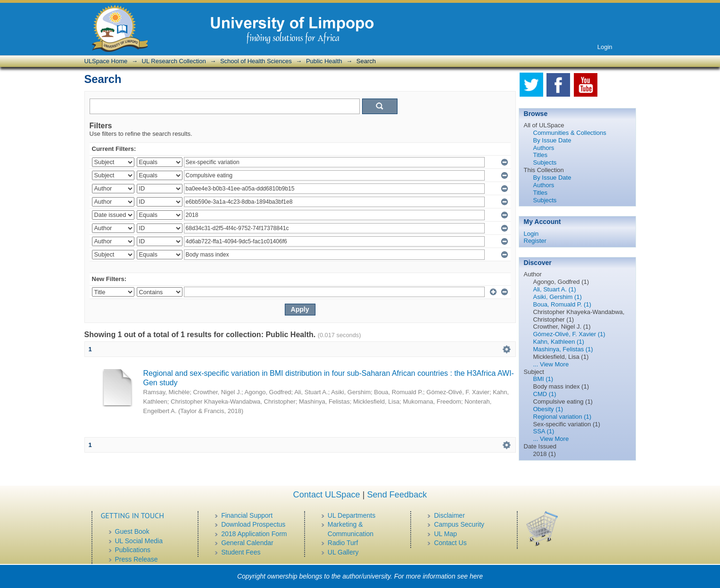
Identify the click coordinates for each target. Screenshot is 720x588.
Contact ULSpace (327, 495)
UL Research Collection (174, 61)
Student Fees (241, 552)
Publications (133, 550)
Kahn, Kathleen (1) (559, 342)
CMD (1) (545, 394)
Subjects (545, 162)
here (476, 576)
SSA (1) (544, 431)
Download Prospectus (253, 524)
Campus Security (459, 524)
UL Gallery (343, 552)
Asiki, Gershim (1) (558, 297)
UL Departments (352, 515)
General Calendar (247, 543)
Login (605, 47)
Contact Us (450, 543)
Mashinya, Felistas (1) (563, 349)
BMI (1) (543, 379)
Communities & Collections (570, 133)
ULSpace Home (106, 61)
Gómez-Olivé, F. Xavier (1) (569, 334)
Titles (541, 155)
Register (535, 241)
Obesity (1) (548, 409)
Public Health (324, 61)
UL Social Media (139, 541)
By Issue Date (552, 140)
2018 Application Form (254, 534)
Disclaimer (449, 515)
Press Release (137, 559)
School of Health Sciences (256, 61)
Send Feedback (397, 495)
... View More (551, 364)
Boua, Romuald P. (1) (562, 304)
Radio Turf (343, 543)
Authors (544, 148)
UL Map (445, 534)
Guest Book (132, 531)
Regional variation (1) (563, 417)
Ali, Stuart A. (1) (555, 289)
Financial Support (247, 515)
